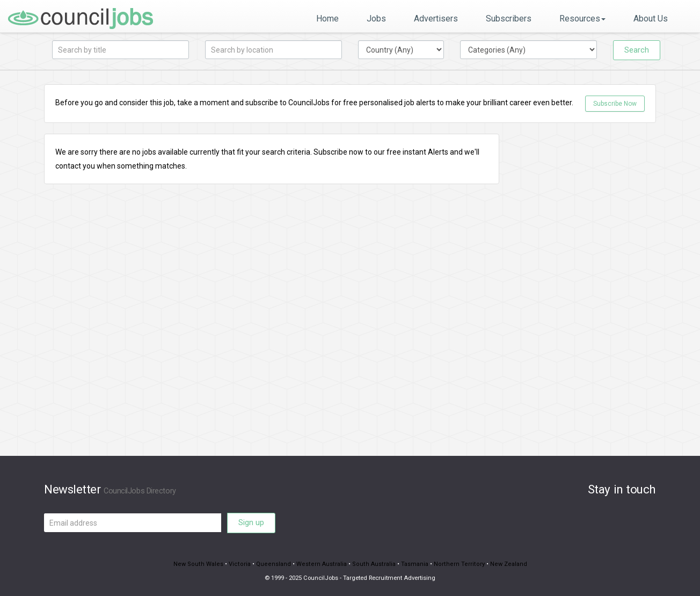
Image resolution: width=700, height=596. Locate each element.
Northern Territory (455, 564)
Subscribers (509, 19)
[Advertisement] (586, 295)
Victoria (243, 564)
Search (637, 50)
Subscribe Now (615, 104)
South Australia (373, 564)
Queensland (275, 564)
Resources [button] (582, 19)
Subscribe (330, 152)
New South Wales (203, 564)
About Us (651, 19)
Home (327, 19)
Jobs (376, 19)
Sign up (251, 522)
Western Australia (322, 564)
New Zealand (503, 564)
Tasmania (413, 564)
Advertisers (436, 19)
